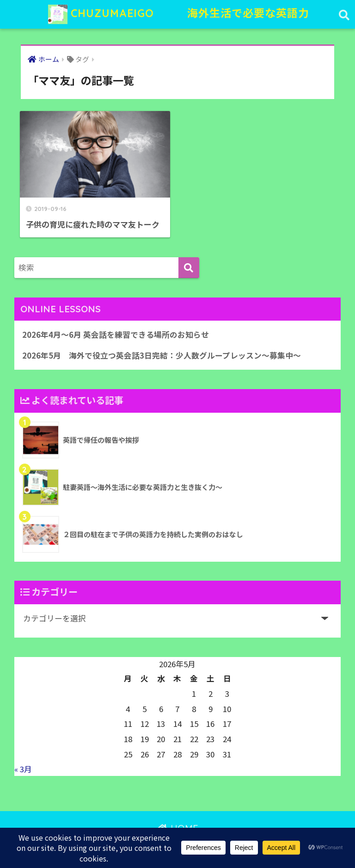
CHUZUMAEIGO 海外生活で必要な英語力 (179, 14)
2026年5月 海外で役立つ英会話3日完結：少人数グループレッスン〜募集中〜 (162, 355)
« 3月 (23, 769)
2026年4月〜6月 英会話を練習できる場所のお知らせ (116, 335)
